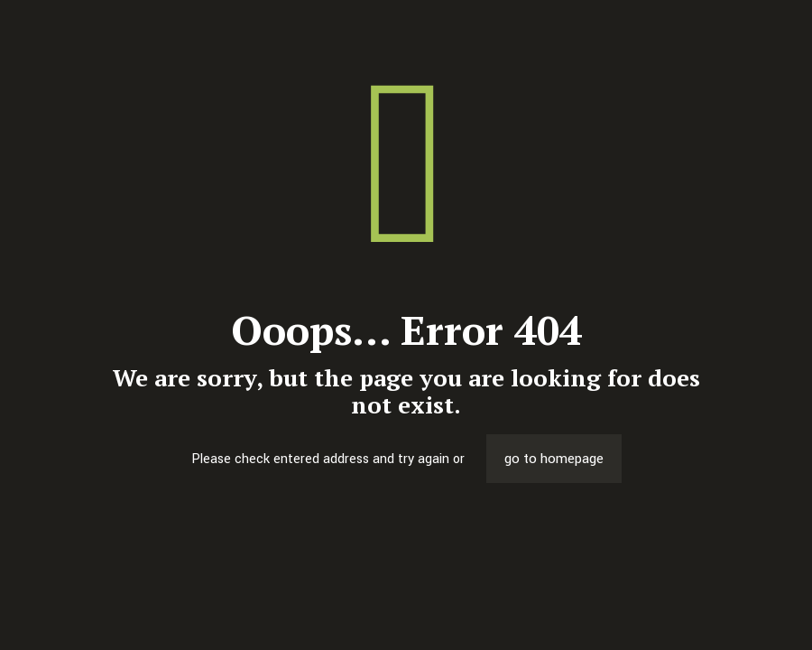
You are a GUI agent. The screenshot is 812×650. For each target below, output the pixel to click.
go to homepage (554, 459)
